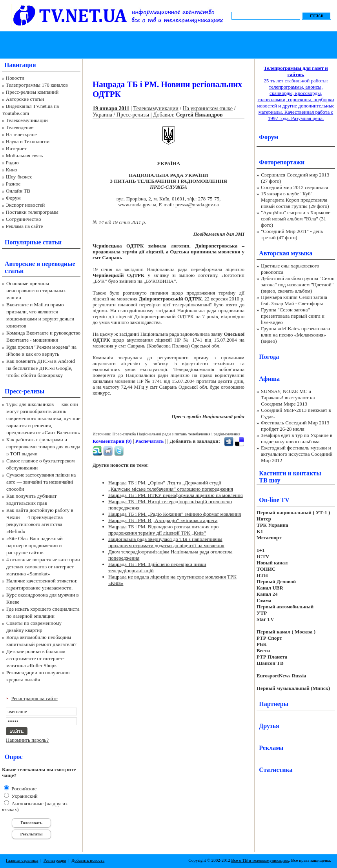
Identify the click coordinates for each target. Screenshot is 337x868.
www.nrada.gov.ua (137, 205)
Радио (12, 163)
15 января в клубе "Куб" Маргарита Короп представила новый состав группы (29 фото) (295, 200)
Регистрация (55, 860)
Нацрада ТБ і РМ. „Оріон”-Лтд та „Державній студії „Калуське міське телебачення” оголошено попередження (171, 486)
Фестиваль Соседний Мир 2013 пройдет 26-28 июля (295, 426)
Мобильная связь (24, 156)
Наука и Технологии (28, 141)
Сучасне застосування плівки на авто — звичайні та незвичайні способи (41, 482)
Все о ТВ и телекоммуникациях (260, 860)
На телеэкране (21, 134)
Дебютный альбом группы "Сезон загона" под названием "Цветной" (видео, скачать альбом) (298, 285)
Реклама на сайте (25, 226)
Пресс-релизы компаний (32, 92)
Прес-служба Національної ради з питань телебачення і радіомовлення (176, 434)
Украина (102, 115)
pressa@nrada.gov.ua (197, 205)
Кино (12, 170)
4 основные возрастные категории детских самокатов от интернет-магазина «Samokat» (43, 567)
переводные (58, 264)
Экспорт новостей (26, 205)
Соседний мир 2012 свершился (294, 187)
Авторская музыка (286, 253)
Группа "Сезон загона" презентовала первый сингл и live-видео (293, 316)
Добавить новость (88, 860)
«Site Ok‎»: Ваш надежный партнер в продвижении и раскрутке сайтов (35, 545)
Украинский (24, 796)
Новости (15, 78)
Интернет (16, 148)
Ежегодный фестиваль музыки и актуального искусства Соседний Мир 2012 (297, 454)
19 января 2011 (111, 108)
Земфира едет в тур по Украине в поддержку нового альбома (297, 438)
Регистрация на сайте (35, 698)
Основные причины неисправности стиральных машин (36, 290)
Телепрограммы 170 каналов (37, 85)
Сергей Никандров (199, 115)
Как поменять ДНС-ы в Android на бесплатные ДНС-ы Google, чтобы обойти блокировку (41, 368)
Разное (13, 184)
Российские (23, 789)
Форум (13, 198)
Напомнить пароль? (27, 740)
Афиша (269, 379)
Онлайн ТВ (18, 191)
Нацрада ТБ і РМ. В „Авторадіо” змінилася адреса (163, 520)
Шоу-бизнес (19, 177)
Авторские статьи (25, 99)
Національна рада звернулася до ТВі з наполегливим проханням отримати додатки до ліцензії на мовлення (166, 542)
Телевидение (20, 127)
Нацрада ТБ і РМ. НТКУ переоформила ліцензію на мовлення (176, 495)
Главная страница (22, 860)
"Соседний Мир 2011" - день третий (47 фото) (292, 234)
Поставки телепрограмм (32, 212)
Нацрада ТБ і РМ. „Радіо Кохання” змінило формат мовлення (175, 514)
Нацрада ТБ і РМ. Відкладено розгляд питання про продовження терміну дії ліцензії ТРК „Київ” (163, 530)
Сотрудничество (24, 219)
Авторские (20, 264)
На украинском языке (208, 108)
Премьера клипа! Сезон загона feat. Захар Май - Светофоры (294, 300)
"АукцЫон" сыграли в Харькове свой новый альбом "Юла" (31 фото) (296, 219)
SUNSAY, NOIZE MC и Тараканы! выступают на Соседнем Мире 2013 (288, 398)
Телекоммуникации (27, 120)
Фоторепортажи (282, 162)
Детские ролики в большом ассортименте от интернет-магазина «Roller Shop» (36, 658)
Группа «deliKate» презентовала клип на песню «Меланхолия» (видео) (295, 335)
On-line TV (274, 500)
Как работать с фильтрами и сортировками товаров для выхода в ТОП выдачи (43, 447)
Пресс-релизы (25, 391)
